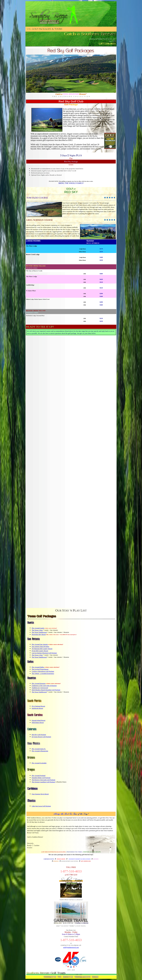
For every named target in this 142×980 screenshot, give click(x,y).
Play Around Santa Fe (39, 749)
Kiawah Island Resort (39, 720)
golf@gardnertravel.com (71, 947)
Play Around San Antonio (40, 644)
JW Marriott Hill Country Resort (42, 649)
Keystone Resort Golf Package (41, 737)
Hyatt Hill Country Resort (40, 651)
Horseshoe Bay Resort (39, 634)
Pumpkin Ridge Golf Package (41, 778)
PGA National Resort (38, 706)
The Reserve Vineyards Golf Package (44, 780)
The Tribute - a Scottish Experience (43, 673)
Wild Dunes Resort (38, 722)
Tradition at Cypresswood (40, 688)
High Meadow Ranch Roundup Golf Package (46, 690)
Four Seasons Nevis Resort (40, 794)
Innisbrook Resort (37, 708)
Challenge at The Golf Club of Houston (44, 686)
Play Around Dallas (38, 667)
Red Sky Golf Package (39, 735)
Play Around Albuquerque (40, 751)
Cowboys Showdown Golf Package (43, 671)
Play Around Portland (39, 776)
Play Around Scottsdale (39, 763)
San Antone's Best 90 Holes (40, 646)
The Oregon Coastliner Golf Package (43, 782)
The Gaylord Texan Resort (40, 669)
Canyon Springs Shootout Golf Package (44, 653)
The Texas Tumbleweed (39, 632)
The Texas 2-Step (37, 630)
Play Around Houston (39, 683)
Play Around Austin (38, 628)
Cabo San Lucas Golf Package (41, 806)
